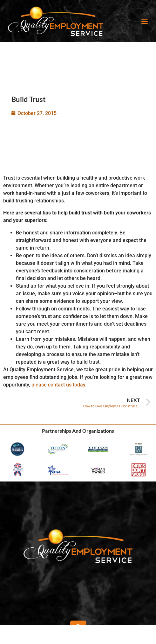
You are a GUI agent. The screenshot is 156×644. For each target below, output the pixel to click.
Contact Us (129, 636)
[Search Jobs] (26, 631)
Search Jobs (26, 636)
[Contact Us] (129, 631)
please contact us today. (59, 385)
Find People (77, 636)
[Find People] (77, 631)
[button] (144, 21)
